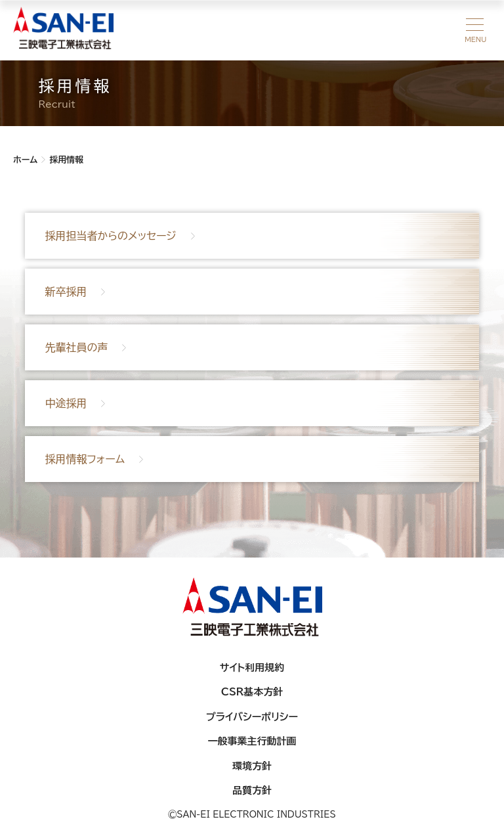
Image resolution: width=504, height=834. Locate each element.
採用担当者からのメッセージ (110, 236)
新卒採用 (66, 292)
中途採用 (66, 403)
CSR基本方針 (252, 692)
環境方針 (252, 766)
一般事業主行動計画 (252, 741)
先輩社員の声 (76, 347)
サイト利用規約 (252, 668)
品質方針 (252, 790)
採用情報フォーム (85, 459)
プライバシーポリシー (252, 717)
